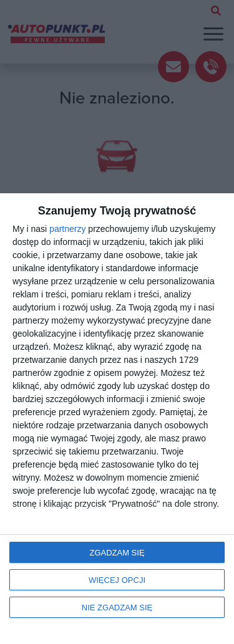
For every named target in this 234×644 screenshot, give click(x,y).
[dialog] (117, 419)
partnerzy (67, 229)
